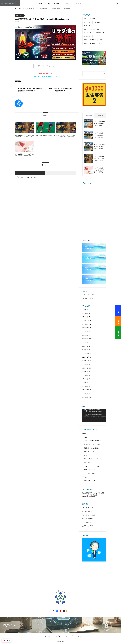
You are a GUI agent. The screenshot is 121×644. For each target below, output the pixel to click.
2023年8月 (85, 368)
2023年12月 (86, 353)
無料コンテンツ (87, 298)
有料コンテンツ (20, 15)
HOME (40, 3)
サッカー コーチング (90, 470)
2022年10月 (86, 390)
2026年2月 (85, 313)
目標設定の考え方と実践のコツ (93, 448)
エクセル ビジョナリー (90, 473)
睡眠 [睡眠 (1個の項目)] (102, 40)
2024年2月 (85, 346)
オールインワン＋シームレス (92, 444)
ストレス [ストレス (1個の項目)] (87, 26)
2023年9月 (85, 364)
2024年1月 (85, 350)
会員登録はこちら (52, 76)
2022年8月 (85, 397)
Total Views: (86, 522)
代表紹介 (86, 455)
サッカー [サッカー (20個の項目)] (87, 22)
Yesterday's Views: (88, 515)
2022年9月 (85, 394)
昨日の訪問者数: (87, 519)
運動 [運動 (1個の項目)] (100, 43)
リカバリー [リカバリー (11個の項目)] (88, 33)
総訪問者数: (86, 526)
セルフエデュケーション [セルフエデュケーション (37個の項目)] (91, 29)
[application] (94, 416)
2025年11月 (86, 324)
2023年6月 (85, 375)
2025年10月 (86, 328)
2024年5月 (85, 339)
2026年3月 (85, 310)
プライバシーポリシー (77, 3)
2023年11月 (86, 357)
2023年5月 (85, 379)
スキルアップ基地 (89, 452)
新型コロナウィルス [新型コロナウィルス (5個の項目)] (90, 40)
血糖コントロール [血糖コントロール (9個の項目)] (89, 43)
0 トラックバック (61, 173)
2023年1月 (85, 386)
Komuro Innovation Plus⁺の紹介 (93, 441)
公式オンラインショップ (91, 459)
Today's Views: (87, 508)
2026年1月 (85, 317)
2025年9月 (85, 332)
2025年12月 (86, 321)
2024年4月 (85, 343)
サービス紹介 (57, 3)
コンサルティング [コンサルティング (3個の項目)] (89, 19)
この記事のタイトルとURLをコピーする (45, 66)
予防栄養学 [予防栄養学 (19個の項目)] (100, 33)
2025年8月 (85, 335)
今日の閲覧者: (87, 511)
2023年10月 (86, 361)
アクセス (66, 3)
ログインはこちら (39, 76)
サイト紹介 (48, 3)
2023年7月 (85, 372)
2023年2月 (85, 383)
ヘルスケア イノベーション (92, 466)
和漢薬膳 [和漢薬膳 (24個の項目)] (87, 36)
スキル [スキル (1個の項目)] (97, 22)
